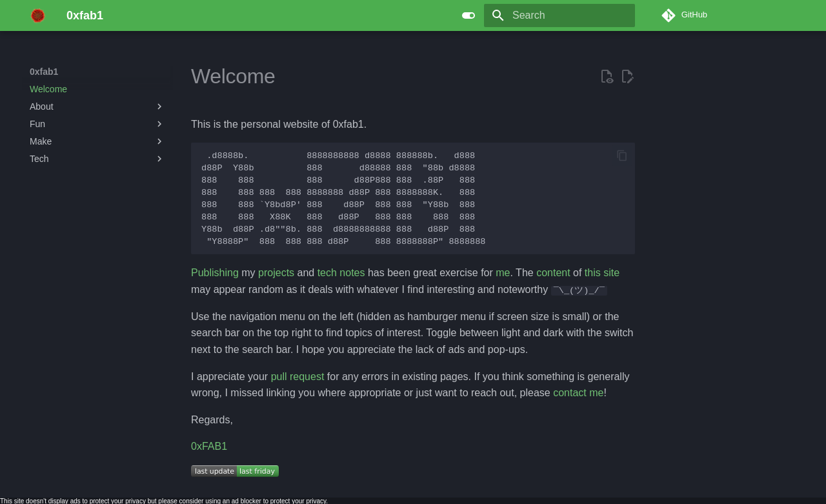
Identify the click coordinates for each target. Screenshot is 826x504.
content (553, 273)
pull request (298, 376)
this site (602, 273)
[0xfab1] (38, 15)
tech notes (341, 273)
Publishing (215, 273)
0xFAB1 (209, 446)
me (503, 273)
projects (276, 273)
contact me (578, 393)
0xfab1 (44, 72)
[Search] (559, 15)
